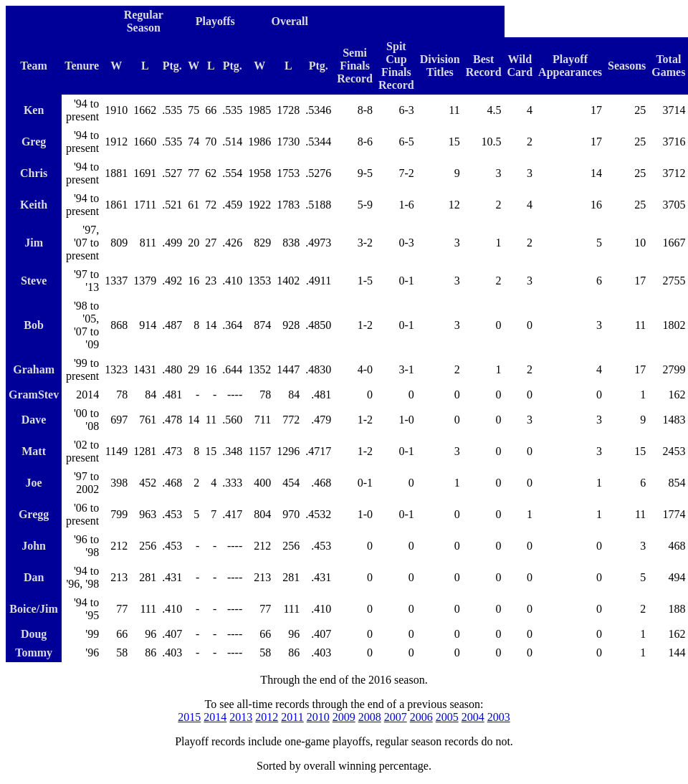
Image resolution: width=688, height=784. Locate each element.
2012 (267, 717)
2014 (215, 717)
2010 (318, 717)
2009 (344, 717)
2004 (473, 717)
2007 (396, 717)
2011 (292, 717)
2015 (189, 717)
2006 (421, 717)
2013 (241, 717)
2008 (370, 717)
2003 (499, 717)
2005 (447, 717)
